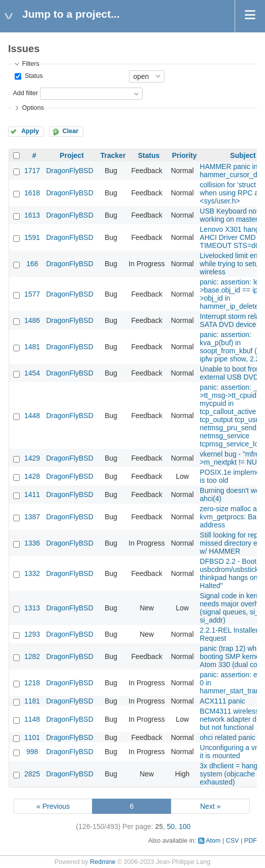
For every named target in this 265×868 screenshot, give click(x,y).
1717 (32, 171)
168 (32, 264)
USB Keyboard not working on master (229, 215)
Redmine (103, 862)
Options (33, 108)
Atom (213, 841)
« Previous (53, 806)
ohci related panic (228, 737)
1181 (32, 701)
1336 (32, 543)
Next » (210, 806)
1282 (32, 656)
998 (32, 752)
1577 (32, 294)
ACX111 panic (223, 701)
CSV (233, 841)
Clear (70, 131)
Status (33, 76)
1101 (32, 737)
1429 (32, 458)
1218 (32, 683)
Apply (30, 131)
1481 (32, 347)
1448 (32, 416)
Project (72, 155)
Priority (184, 155)
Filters (30, 64)
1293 (32, 634)
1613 (32, 215)
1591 (32, 237)
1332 (32, 573)
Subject (243, 155)
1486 (32, 320)
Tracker (113, 155)
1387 (32, 517)
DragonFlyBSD (70, 171)
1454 (32, 373)
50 (171, 826)
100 (184, 826)
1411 (32, 494)
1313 (32, 608)
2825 (32, 774)
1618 (32, 193)
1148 (32, 719)
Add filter (25, 93)
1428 (32, 476)
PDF (251, 841)
